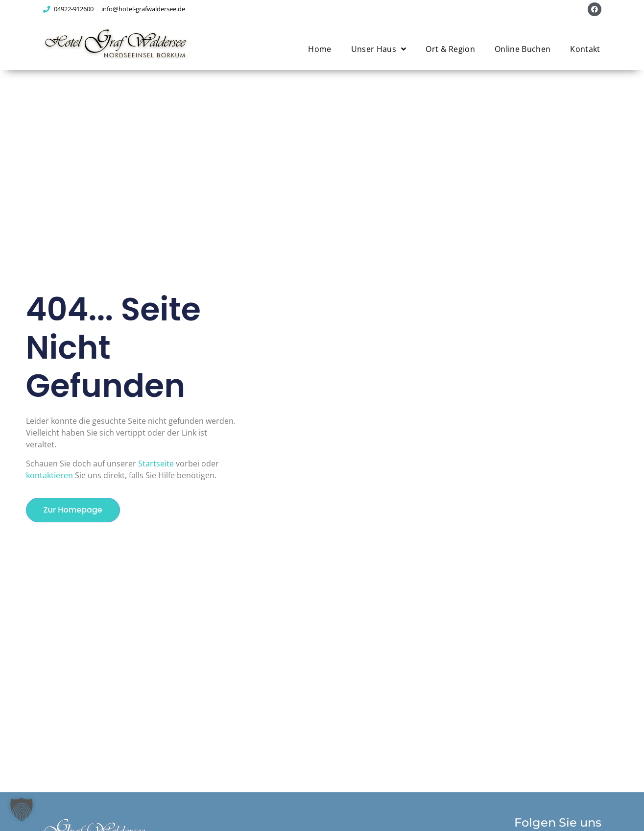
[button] (22, 809)
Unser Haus (379, 49)
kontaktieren (49, 475)
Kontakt (585, 49)
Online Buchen (523, 49)
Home (320, 49)
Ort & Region (450, 49)
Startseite (156, 464)
